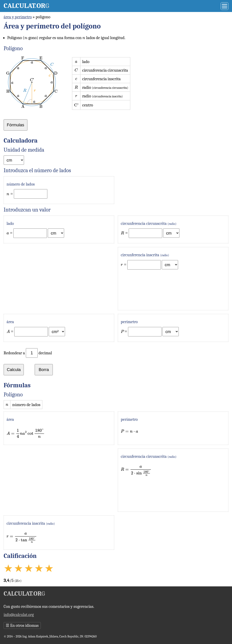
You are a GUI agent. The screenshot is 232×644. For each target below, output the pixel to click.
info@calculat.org (19, 615)
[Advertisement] (59, 279)
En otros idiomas (22, 625)
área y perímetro (18, 17)
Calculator (26, 6)
